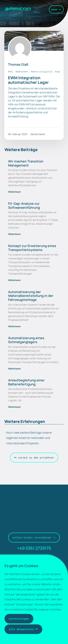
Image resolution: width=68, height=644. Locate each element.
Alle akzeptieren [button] (21, 629)
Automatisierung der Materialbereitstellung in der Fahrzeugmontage (31, 296)
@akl (11, 71)
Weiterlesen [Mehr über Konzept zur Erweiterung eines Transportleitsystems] (15, 280)
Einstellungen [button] (19, 619)
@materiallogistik (42, 71)
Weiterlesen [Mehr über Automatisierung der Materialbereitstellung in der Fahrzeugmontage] (15, 326)
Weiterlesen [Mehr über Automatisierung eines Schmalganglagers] (15, 369)
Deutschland (38, 134)
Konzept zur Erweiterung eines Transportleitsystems (32, 248)
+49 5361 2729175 (34, 548)
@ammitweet (22, 71)
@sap (57, 71)
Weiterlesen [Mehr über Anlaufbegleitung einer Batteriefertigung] (15, 407)
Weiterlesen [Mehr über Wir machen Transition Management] (15, 192)
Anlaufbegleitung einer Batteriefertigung (26, 382)
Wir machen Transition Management (26, 163)
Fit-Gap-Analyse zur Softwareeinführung (24, 205)
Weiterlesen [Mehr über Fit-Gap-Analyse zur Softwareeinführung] (15, 234)
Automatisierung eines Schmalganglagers (26, 340)
